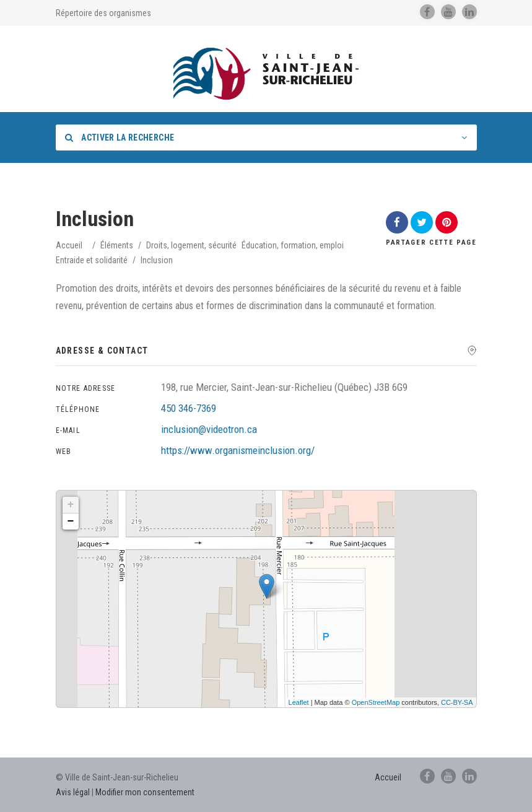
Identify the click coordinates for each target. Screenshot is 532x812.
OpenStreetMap (376, 702)
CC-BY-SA (457, 702)
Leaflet (299, 702)
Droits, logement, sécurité (191, 245)
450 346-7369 (189, 408)
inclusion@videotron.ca (209, 429)
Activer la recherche (120, 138)
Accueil (69, 245)
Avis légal (73, 792)
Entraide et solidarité (92, 260)
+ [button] (71, 505)
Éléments (117, 245)
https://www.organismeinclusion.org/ (238, 450)
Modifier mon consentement (145, 792)
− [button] (71, 522)
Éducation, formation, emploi (293, 245)
